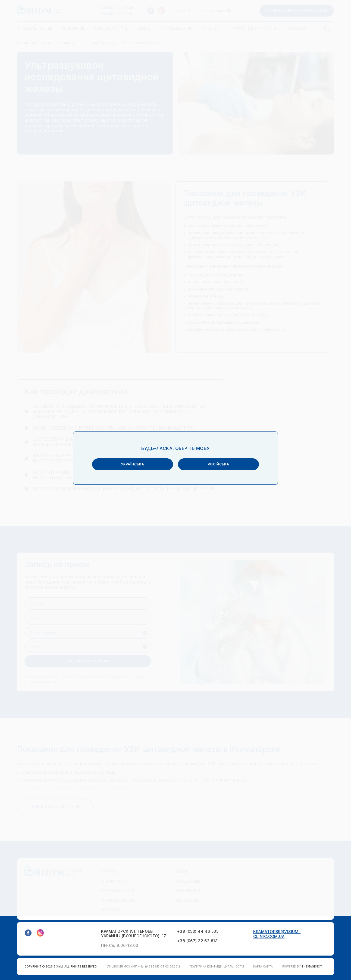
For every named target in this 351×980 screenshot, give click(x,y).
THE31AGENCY (312, 966)
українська (135, 486)
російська (216, 486)
